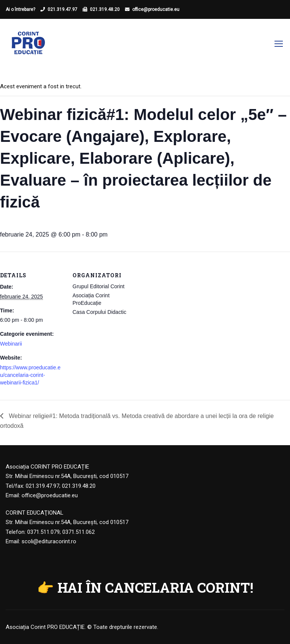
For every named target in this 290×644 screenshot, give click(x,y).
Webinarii (11, 344)
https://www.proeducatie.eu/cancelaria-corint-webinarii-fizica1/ (30, 375)
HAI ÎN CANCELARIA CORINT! (155, 587)
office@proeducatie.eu (156, 9)
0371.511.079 (43, 532)
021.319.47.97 (62, 9)
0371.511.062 (79, 532)
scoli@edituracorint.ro (49, 541)
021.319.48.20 (105, 9)
